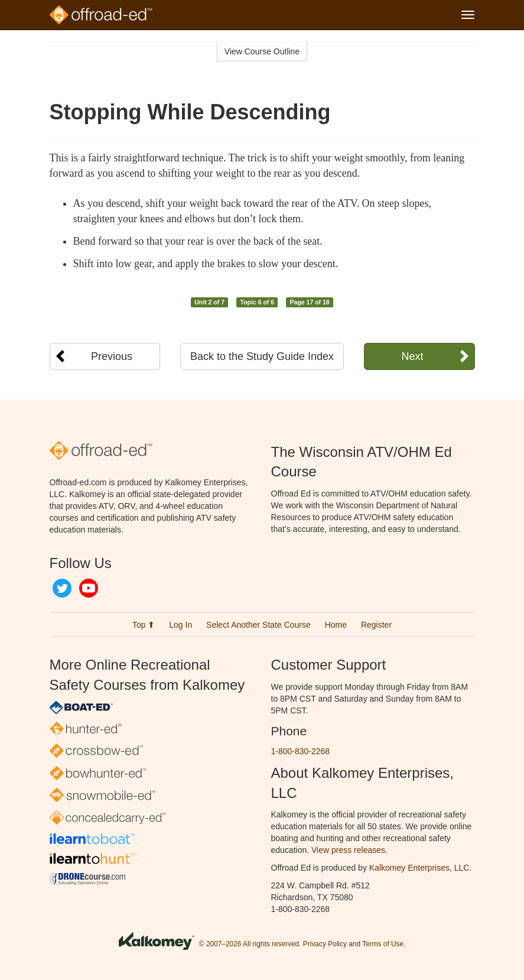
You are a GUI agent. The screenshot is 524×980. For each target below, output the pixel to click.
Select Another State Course (258, 625)
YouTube (89, 588)
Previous (112, 356)
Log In (180, 625)
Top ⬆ (144, 625)
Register (376, 625)
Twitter (62, 588)
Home (336, 625)
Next (412, 356)
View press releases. (349, 850)
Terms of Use (383, 945)
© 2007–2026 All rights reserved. (250, 945)
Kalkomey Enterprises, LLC (419, 868)
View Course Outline (262, 51)
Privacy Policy (325, 945)
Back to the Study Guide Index (262, 356)
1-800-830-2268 (301, 751)
